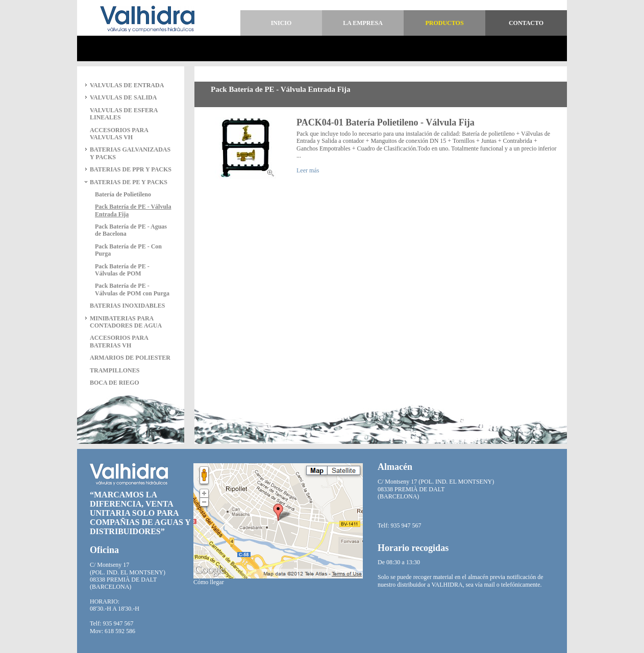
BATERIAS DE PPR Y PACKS (131, 169)
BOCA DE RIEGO (115, 383)
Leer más (308, 170)
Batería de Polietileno (123, 194)
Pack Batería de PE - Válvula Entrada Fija (133, 210)
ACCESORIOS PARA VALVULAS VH (119, 134)
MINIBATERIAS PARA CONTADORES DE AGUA (126, 322)
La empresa (363, 23)
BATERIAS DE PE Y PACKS (129, 182)
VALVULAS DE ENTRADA (127, 85)
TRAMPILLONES (115, 370)
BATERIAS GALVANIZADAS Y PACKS (130, 153)
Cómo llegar (209, 582)
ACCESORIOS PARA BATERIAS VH (119, 341)
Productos (444, 23)
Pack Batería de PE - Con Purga (128, 250)
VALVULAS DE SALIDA (123, 97)
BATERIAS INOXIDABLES (128, 306)
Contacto (526, 23)
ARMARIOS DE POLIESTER (130, 358)
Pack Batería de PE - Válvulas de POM (122, 270)
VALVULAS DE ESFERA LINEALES (124, 114)
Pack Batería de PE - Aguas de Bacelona (131, 230)
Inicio (281, 23)
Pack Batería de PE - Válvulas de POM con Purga (132, 289)
